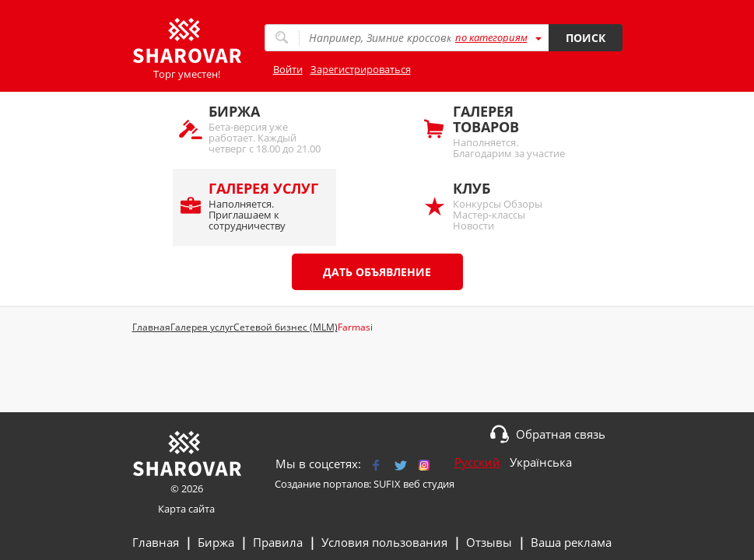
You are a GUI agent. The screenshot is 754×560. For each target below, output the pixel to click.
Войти (288, 69)
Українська (541, 462)
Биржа (216, 542)
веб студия (429, 484)
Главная (156, 542)
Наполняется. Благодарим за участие (509, 131)
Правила (278, 542)
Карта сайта (186, 509)
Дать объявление (377, 272)
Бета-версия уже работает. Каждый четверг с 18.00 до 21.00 (265, 129)
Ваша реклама (571, 542)
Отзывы (489, 542)
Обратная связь (561, 434)
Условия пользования (384, 542)
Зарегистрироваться (361, 69)
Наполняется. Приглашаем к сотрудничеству (265, 206)
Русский (477, 462)
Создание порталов (322, 484)
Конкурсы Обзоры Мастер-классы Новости (509, 206)
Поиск (586, 38)
